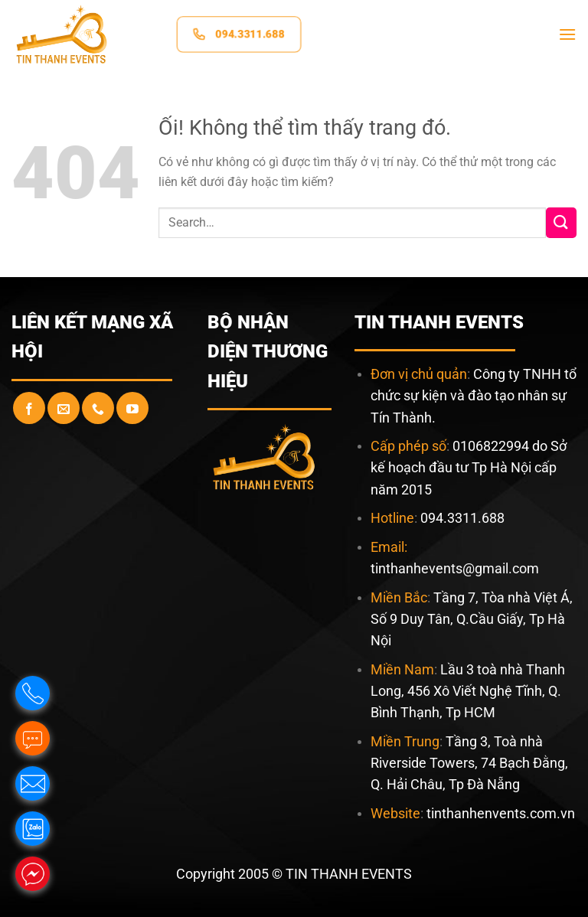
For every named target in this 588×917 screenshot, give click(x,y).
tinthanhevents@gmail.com (455, 569)
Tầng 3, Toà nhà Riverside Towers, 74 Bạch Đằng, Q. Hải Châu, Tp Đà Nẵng (469, 763)
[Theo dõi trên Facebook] (29, 410)
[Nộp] (561, 222)
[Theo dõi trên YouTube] (132, 410)
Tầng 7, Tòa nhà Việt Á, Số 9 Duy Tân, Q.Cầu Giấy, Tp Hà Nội (472, 619)
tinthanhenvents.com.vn (501, 814)
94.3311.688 (466, 518)
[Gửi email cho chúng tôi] (64, 410)
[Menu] (552, 34)
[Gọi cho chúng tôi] (98, 410)
